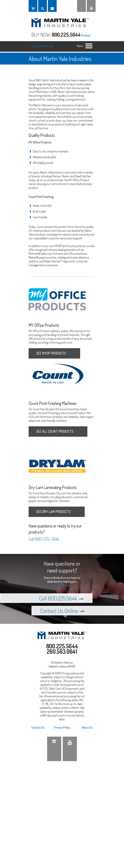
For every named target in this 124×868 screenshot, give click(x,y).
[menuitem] (42, 727)
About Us (87, 727)
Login (50, 46)
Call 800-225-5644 (44, 539)
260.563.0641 (62, 651)
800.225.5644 (66, 34)
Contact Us (38, 727)
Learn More (62, 585)
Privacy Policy (62, 727)
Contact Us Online (62, 611)
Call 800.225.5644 (61, 598)
